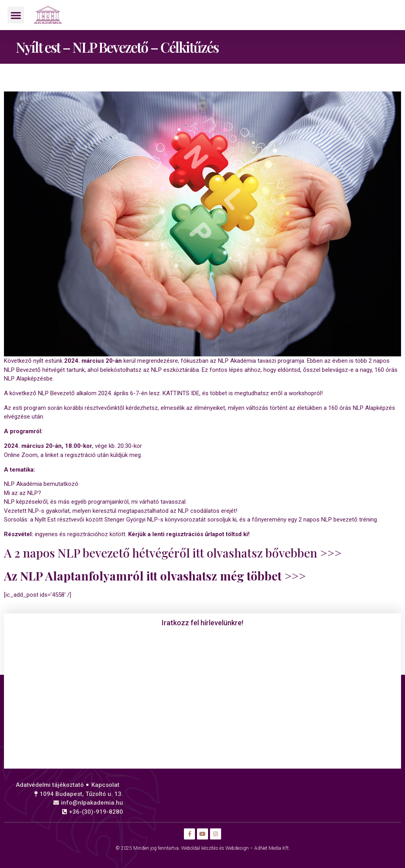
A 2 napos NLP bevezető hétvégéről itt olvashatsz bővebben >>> (173, 553)
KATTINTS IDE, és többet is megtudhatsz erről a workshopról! (243, 393)
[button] (16, 15)
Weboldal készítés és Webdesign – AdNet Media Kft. (236, 848)
